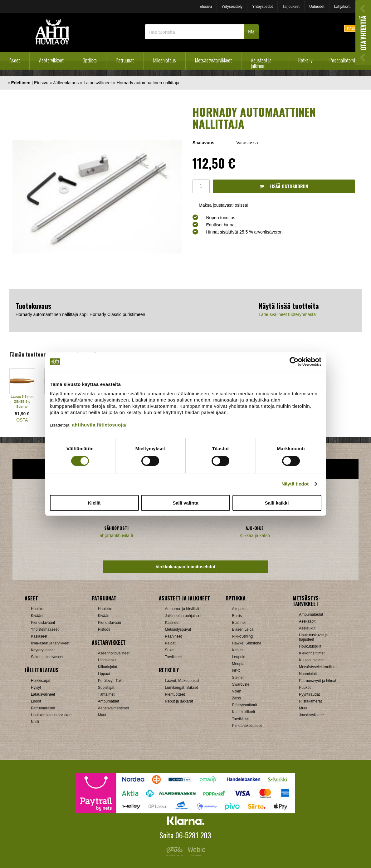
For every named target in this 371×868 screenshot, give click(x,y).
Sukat (170, 650)
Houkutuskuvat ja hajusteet (313, 637)
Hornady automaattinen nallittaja (148, 83)
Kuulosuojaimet (312, 660)
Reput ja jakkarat (179, 701)
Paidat (170, 643)
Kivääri (104, 616)
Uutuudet (317, 7)
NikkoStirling (242, 636)
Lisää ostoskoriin (284, 186)
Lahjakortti (343, 7)
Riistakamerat (310, 701)
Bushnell (239, 623)
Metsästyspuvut (178, 629)
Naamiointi (308, 674)
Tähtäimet (106, 694)
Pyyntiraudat (309, 694)
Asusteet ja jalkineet (261, 63)
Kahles (238, 650)
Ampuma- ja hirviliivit (182, 609)
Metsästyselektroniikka (318, 667)
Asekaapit (307, 621)
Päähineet (173, 636)
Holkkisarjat (41, 681)
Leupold (239, 657)
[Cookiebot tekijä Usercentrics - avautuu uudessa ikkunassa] (294, 362)
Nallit (35, 722)
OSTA (22, 420)
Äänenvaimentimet (113, 708)
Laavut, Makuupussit (182, 681)
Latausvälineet (98, 83)
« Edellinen (19, 83)
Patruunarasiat (43, 708)
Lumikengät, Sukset (181, 688)
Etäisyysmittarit (244, 705)
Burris (237, 616)
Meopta (238, 664)
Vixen (237, 691)
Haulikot (38, 609)
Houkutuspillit (310, 646)
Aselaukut (307, 628)
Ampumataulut (311, 614)
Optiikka (90, 60)
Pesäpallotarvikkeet (347, 60)
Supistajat (106, 688)
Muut (102, 715)
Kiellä (94, 503)
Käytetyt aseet (43, 650)
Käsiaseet (39, 636)
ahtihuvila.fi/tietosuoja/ (99, 425)
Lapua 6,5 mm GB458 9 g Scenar (22, 402)
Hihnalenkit (107, 660)
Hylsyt (36, 688)
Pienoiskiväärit (43, 623)
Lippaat (104, 674)
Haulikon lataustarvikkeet (52, 715)
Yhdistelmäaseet (45, 629)
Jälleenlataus (164, 60)
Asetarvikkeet (51, 60)
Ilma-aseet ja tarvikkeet (50, 643)
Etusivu (205, 7)
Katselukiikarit (243, 712)
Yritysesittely (232, 7)
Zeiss (236, 698)
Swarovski (240, 684)
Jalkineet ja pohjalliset (183, 616)
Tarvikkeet (173, 657)
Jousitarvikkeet (311, 715)
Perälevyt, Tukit (111, 681)
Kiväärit (37, 616)
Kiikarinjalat (107, 667)
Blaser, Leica (243, 629)
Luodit (36, 701)
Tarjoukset (291, 7)
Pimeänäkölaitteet (247, 726)
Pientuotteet (175, 694)
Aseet (15, 60)
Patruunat (125, 60)
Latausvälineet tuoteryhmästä (287, 314)
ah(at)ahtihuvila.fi (116, 535)
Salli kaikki (277, 503)
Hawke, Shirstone (247, 643)
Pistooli (104, 629)
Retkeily (305, 60)
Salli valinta (185, 503)
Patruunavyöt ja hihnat (317, 681)
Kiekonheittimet (312, 653)
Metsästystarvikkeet (213, 60)
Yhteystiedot (262, 7)
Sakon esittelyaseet (47, 657)
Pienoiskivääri (110, 623)
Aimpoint (239, 609)
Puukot (305, 688)
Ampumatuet (109, 701)
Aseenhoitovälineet (114, 653)
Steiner (238, 678)
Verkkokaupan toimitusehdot (185, 567)
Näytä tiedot (295, 484)
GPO (236, 671)
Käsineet (172, 623)
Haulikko (105, 609)
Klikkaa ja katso (255, 535)
